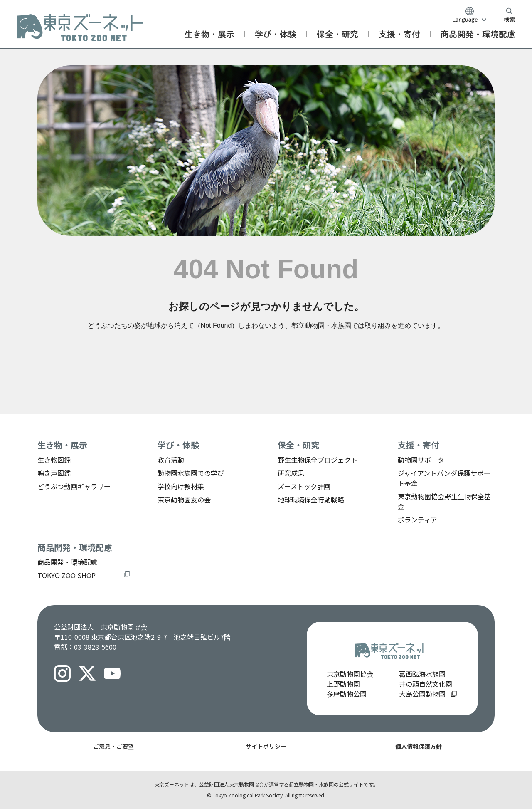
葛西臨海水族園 (422, 674)
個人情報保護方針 (419, 746)
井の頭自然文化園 (426, 684)
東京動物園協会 (350, 674)
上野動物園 (343, 684)
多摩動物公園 (347, 694)
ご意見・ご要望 (113, 746)
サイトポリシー (266, 746)
